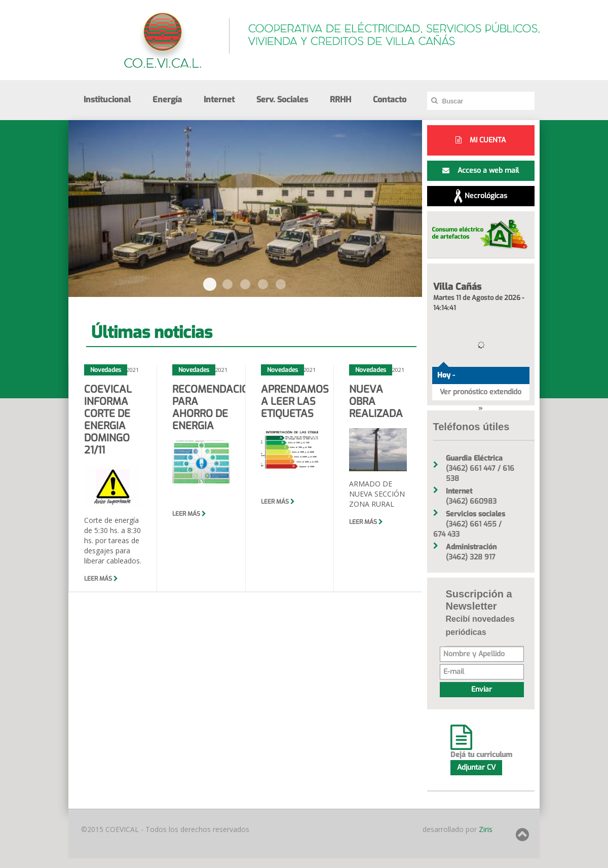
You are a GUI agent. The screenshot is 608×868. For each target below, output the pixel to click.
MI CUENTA (481, 140)
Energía (167, 100)
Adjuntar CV (476, 767)
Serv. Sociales (282, 100)
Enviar (482, 689)
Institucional (107, 100)
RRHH (340, 100)
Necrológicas (481, 196)
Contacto (390, 100)
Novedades (106, 370)
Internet (219, 100)
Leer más (101, 579)
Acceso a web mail (481, 171)
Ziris (485, 829)
